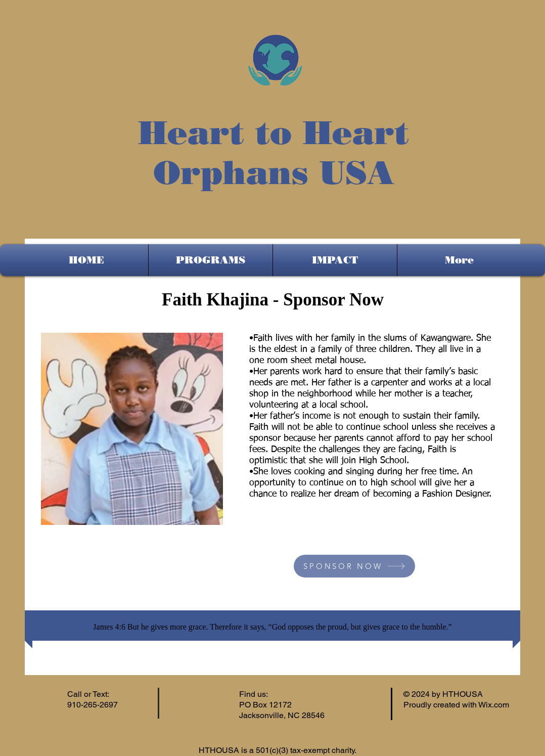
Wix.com (494, 705)
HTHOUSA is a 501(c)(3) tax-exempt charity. (279, 750)
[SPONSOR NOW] (354, 566)
